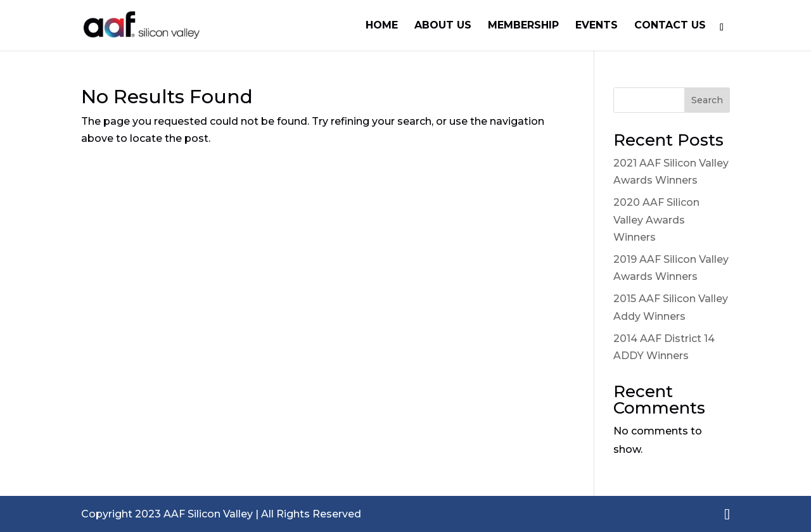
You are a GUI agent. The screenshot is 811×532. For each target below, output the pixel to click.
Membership (523, 26)
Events (597, 26)
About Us (443, 26)
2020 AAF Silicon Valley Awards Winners (656, 219)
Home (382, 26)
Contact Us (670, 26)
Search (707, 100)
